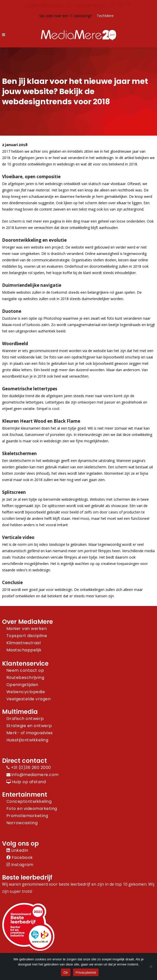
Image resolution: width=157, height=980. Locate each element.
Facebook (20, 858)
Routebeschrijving (25, 678)
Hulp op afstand (26, 782)
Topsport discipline (27, 636)
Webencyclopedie (26, 692)
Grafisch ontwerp (25, 719)
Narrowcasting (22, 823)
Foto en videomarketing (32, 809)
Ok (66, 972)
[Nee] (151, 966)
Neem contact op (25, 670)
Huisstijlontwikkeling (27, 740)
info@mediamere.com (45, 5)
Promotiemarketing (27, 816)
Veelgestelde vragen (29, 699)
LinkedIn (17, 850)
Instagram (20, 865)
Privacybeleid (86, 972)
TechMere (105, 16)
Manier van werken (27, 629)
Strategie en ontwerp (29, 726)
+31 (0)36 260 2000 (91, 5)
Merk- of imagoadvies (30, 733)
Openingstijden (22, 685)
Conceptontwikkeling (29, 801)
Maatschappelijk (24, 650)
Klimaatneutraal (24, 643)
